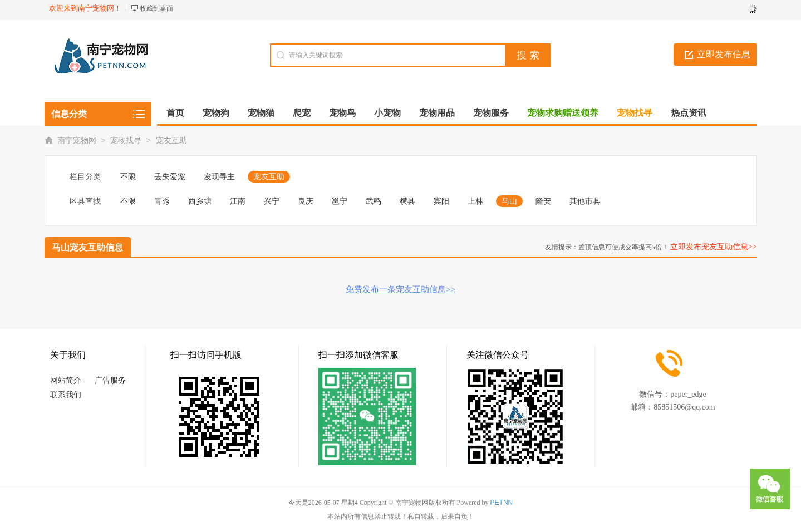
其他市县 (585, 201)
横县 (407, 201)
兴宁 (272, 201)
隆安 (543, 201)
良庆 (306, 201)
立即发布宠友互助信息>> (714, 247)
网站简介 (66, 380)
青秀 (162, 201)
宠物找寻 (126, 141)
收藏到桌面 (156, 8)
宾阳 (441, 201)
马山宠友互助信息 (87, 247)
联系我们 (66, 395)
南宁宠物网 (77, 141)
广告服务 (110, 380)
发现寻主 (219, 177)
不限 (128, 177)
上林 (475, 201)
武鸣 (374, 201)
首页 (175, 113)
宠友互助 (171, 141)
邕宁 (340, 201)
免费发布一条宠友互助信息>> (400, 289)
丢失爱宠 (170, 177)
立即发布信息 (724, 54)
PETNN (502, 503)
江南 (238, 201)
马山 (509, 201)
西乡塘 (200, 201)
